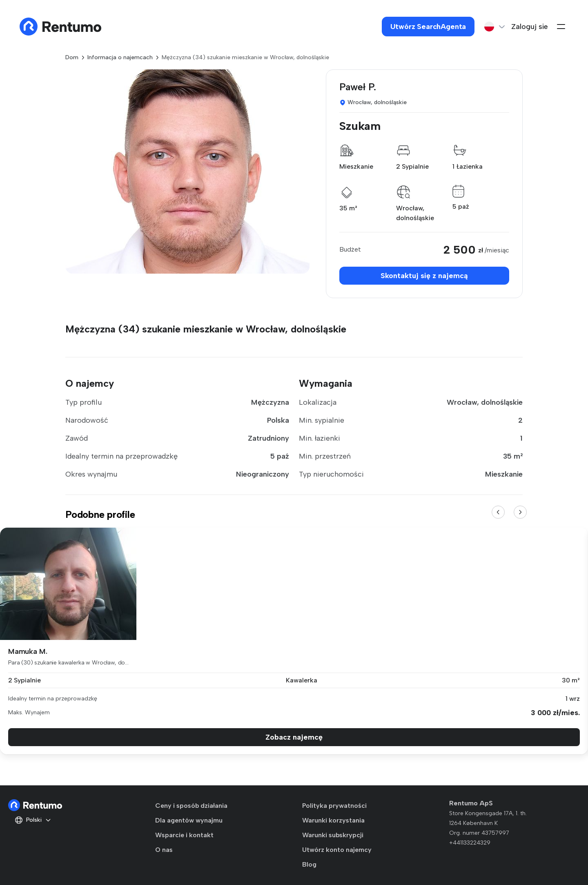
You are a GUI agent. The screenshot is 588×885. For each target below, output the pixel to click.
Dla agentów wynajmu (189, 820)
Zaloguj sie (530, 27)
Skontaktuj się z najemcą (424, 276)
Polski (33, 820)
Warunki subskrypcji (333, 835)
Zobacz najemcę (294, 737)
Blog (309, 864)
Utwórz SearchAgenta (428, 27)
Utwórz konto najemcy (337, 850)
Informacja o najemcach (120, 57)
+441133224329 (470, 843)
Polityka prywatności (334, 806)
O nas (164, 850)
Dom (72, 57)
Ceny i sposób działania (191, 806)
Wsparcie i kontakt (184, 835)
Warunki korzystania (333, 820)
